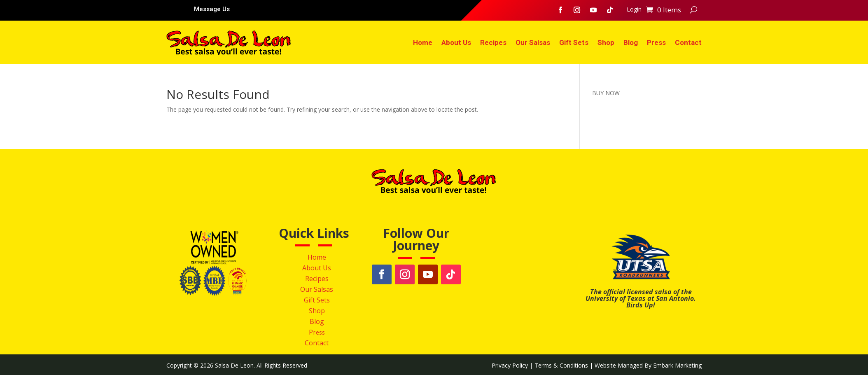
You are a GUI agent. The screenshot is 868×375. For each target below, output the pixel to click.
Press (656, 42)
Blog (631, 42)
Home (423, 42)
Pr (312, 332)
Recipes (493, 42)
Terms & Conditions (561, 365)
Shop (606, 42)
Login (634, 10)
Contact (688, 42)
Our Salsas (533, 42)
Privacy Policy (510, 365)
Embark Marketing (677, 365)
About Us (456, 42)
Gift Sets (574, 42)
